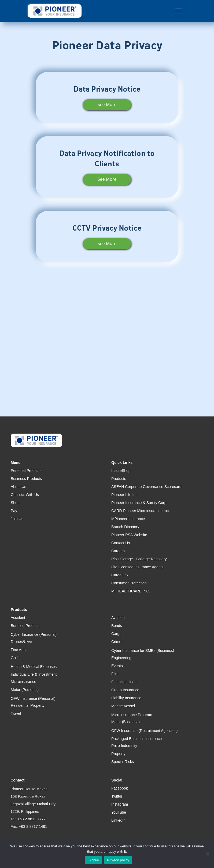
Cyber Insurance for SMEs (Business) (143, 651)
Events (117, 666)
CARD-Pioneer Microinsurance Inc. (141, 511)
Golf (14, 658)
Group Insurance (125, 690)
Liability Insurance (126, 698)
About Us (19, 487)
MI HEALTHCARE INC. (131, 591)
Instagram (120, 804)
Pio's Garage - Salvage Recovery (139, 559)
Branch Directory (125, 527)
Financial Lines (124, 682)
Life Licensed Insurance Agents (137, 567)
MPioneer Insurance (128, 519)
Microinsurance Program (132, 715)
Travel (16, 713)
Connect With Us (25, 495)
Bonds (117, 626)
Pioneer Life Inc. (125, 495)
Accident (18, 618)
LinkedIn (118, 820)
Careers (118, 551)
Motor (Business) (126, 722)
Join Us (17, 519)
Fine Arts (18, 650)
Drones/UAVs (22, 642)
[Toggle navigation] (179, 11)
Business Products (26, 479)
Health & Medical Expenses (34, 667)
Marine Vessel (123, 706)
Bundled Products (26, 626)
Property (118, 754)
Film (115, 674)
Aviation (118, 618)
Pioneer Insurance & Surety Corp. (139, 503)
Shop (15, 503)
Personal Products (26, 471)
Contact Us (121, 543)
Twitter (117, 796)
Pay (14, 511)
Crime (116, 642)
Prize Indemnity (124, 746)
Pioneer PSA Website (129, 535)
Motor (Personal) (25, 690)
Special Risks (123, 762)
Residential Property (28, 705)
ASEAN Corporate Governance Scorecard (146, 487)
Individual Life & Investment (34, 674)
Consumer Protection (129, 583)
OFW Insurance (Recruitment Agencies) (144, 731)
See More (107, 104)
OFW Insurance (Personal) (33, 698)
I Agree (93, 860)
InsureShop (121, 471)
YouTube (119, 812)
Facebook (119, 788)
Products (119, 479)
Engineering (121, 658)
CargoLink (120, 575)
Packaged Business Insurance (136, 739)
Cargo (116, 634)
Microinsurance (23, 682)
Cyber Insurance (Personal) (34, 634)
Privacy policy (118, 860)
